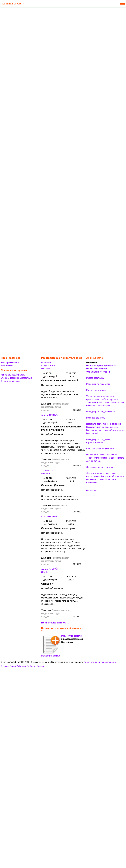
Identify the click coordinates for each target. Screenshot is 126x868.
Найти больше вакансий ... (55, 623)
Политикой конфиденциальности (100, 662)
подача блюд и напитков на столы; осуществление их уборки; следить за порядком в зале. (60, 394)
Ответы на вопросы (10, 381)
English (40, 666)
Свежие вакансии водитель (100, 467)
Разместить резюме (51, 646)
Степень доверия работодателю (16, 378)
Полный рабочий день (52, 385)
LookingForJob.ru (13, 4)
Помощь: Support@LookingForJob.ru (18, 666)
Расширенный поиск (11, 362)
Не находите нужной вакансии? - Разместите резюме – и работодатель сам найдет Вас (105, 458)
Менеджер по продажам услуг (101, 412)
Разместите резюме (72, 636)
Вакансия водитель (96, 418)
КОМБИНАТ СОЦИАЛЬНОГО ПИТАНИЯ (49, 366)
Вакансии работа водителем (100, 449)
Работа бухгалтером (96, 390)
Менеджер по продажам (98, 384)
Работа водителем (95, 378)
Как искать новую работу (13, 375)
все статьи (91, 490)
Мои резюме (7, 366)
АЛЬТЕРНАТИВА (49, 415)
